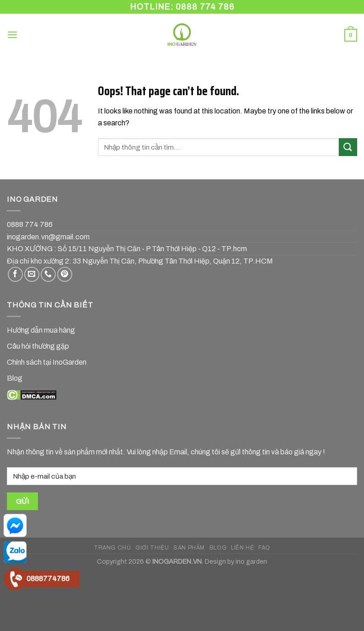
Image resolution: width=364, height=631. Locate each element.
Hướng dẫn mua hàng (41, 330)
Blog (15, 378)
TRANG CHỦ (112, 548)
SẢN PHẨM (189, 548)
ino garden (251, 561)
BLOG (218, 548)
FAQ (264, 548)
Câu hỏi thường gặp (38, 346)
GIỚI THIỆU (152, 548)
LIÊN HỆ (242, 548)
